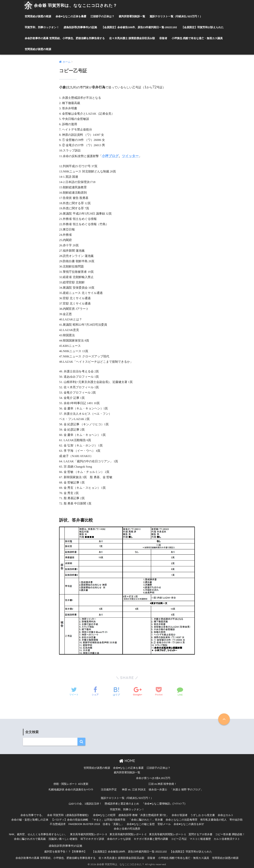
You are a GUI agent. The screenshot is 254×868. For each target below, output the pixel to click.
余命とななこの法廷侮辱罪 (182, 820)
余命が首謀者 (180, 815)
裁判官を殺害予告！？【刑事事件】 (65, 852)
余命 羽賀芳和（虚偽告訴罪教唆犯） (69, 815)
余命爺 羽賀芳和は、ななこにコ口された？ (70, 5)
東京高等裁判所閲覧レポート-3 (88, 834)
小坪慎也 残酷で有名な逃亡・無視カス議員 (197, 38)
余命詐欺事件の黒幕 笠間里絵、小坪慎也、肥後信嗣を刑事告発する (65, 38)
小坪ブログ (110, 156)
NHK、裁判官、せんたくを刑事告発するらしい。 (38, 834)
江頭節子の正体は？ (102, 16)
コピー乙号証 (179, 839)
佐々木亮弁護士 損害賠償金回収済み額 (132, 38)
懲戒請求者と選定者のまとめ (122, 804)
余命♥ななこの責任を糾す (189, 824)
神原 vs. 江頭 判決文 (134, 790)
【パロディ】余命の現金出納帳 (70, 820)
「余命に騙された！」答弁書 (146, 820)
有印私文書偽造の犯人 (213, 820)
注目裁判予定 (109, 790)
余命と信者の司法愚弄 (127, 829)
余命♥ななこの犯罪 (104, 815)
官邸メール (164, 824)
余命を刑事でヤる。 (32, 815)
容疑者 (163, 38)
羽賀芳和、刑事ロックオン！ (42, 27)
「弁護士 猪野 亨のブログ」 (187, 790)
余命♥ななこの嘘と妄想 (141, 824)
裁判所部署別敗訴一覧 (132, 16)
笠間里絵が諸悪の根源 (38, 16)
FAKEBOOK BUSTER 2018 (84, 824)
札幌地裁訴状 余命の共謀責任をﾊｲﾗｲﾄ (71, 790)
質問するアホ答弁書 (200, 834)
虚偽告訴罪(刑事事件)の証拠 (80, 27)
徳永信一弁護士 (158, 790)
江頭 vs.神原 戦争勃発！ (163, 784)
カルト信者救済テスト (227, 839)
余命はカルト (226, 815)
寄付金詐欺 (236, 820)
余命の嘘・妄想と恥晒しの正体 (30, 820)
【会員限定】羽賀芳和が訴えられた (202, 27)
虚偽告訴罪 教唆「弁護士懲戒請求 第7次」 (144, 815)
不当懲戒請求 (58, 824)
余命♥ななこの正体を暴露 (71, 16)
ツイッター (130, 156)
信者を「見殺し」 (113, 824)
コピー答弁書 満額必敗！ (230, 834)
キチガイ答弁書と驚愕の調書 (151, 839)
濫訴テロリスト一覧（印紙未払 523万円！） (176, 16)
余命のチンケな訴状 (119, 839)
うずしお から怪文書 (203, 815)
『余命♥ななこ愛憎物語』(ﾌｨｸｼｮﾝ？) (164, 804)
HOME (127, 761)
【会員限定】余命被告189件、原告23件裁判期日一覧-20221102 (139, 27)
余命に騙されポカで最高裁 (30, 839)
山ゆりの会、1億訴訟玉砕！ (85, 804)
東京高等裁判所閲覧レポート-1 (167, 834)
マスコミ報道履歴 (200, 839)
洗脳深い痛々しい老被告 (63, 839)
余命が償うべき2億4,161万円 (153, 778)
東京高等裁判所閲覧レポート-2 (128, 834)
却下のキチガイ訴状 (92, 839)
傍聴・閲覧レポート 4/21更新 (71, 784)
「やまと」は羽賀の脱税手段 (108, 820)
